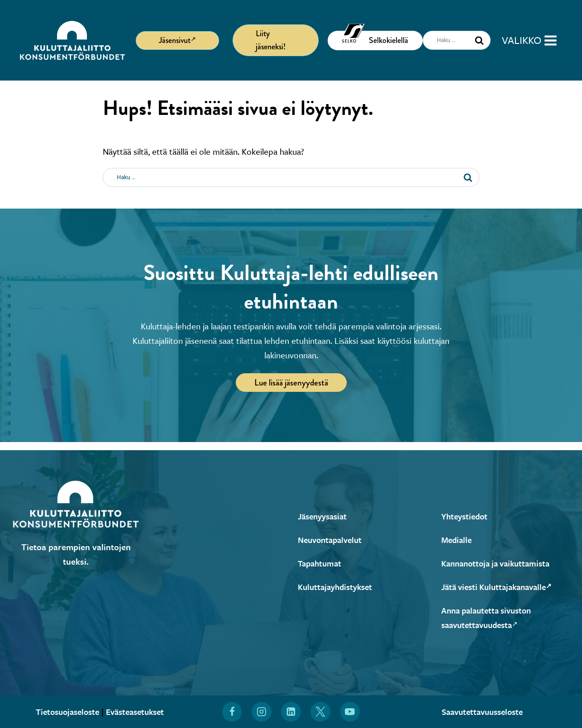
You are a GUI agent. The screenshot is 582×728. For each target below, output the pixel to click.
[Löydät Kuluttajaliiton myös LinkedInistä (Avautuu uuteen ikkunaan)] (291, 712)
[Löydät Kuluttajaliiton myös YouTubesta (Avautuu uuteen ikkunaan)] (350, 712)
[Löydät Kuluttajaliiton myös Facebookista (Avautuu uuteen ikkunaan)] (232, 712)
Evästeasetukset (138, 711)
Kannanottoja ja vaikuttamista (500, 563)
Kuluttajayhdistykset (337, 587)
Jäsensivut (177, 40)
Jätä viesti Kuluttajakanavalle (501, 587)
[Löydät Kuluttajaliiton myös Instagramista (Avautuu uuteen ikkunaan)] (262, 712)
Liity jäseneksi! (271, 40)
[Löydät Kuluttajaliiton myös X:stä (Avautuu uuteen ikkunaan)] (321, 712)
